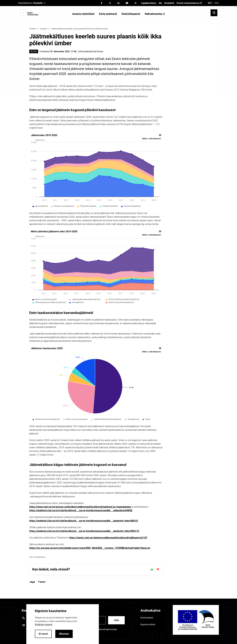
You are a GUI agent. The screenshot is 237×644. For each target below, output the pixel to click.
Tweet (42, 582)
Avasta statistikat (83, 14)
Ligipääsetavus (149, 3)
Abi (160, 3)
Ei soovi (43, 634)
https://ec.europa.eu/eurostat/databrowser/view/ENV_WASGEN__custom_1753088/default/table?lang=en (90, 548)
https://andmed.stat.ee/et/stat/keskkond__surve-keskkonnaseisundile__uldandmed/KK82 (81, 510)
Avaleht (33, 29)
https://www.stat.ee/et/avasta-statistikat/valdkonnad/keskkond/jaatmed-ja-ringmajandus (80, 507)
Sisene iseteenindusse (188, 3)
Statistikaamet (131, 14)
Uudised (43, 29)
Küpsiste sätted (148, 624)
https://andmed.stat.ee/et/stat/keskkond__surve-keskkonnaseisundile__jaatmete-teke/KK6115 (84, 531)
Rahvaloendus (154, 14)
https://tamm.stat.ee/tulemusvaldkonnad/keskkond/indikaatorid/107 (108, 538)
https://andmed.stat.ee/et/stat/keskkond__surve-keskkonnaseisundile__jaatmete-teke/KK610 (84, 521)
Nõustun (64, 634)
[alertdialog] (63, 624)
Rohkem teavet (44, 625)
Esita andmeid (108, 14)
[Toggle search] (214, 13)
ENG (217, 3)
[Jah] (152, 569)
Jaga (32, 582)
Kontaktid (169, 3)
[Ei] (158, 569)
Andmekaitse (147, 618)
